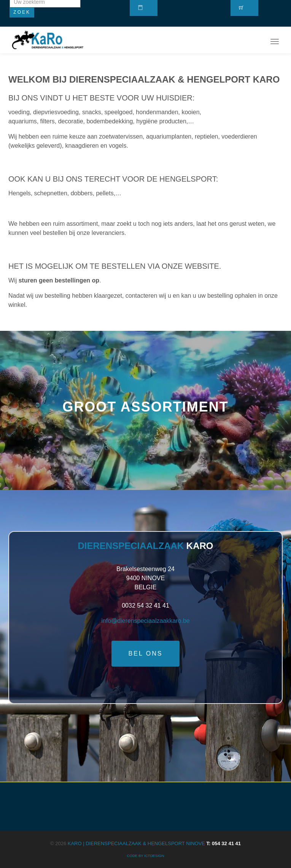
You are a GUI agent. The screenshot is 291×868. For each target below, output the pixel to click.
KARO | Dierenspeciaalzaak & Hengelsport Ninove (154, 843)
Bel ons (146, 653)
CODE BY (136, 856)
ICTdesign (154, 856)
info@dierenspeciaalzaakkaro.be (145, 621)
